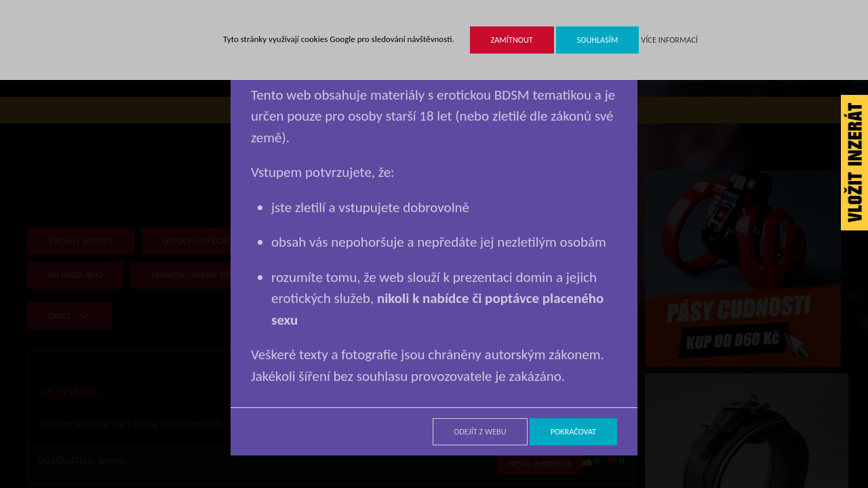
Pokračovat (573, 431)
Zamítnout (512, 40)
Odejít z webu (480, 431)
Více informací (669, 40)
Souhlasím (598, 40)
